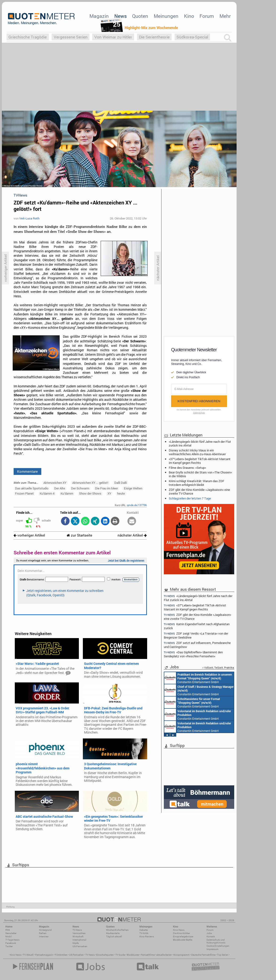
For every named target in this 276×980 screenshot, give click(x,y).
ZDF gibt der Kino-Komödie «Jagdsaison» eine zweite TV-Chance (199, 492)
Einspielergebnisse (183, 936)
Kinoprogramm (182, 955)
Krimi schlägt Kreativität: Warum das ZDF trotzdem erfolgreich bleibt (197, 483)
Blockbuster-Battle (183, 940)
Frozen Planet (24, 493)
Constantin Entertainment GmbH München (192, 678)
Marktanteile (113, 933)
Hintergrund (45, 930)
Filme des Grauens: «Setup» (187, 468)
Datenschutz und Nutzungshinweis (216, 941)
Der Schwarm (80, 488)
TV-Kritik (144, 933)
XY (109, 493)
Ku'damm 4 (47, 493)
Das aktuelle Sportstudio (32, 488)
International (79, 940)
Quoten (140, 16)
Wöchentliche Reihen (117, 930)
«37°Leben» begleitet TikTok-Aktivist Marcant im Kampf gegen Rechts (200, 461)
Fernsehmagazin (44, 955)
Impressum (213, 949)
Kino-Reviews (147, 936)
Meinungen (166, 16)
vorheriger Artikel (29, 535)
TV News (90, 955)
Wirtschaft (78, 936)
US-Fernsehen (80, 946)
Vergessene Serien (71, 37)
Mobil (9, 936)
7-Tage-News (12, 940)
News (121, 16)
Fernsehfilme (148, 955)
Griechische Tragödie (28, 37)
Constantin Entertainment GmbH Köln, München (197, 702)
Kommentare (27, 471)
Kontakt (211, 936)
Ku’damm (67, 493)
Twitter (9, 946)
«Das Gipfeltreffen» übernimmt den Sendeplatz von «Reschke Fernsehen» (193, 654)
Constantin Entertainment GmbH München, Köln (198, 690)
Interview (44, 936)
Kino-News (179, 930)
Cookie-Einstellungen (218, 946)
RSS (8, 930)
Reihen (43, 933)
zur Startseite (79, 535)
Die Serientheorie (154, 37)
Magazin (99, 16)
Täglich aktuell (114, 936)
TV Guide (120, 955)
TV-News (77, 930)
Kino (189, 16)
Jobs (209, 933)
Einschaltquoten (105, 955)
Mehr (225, 16)
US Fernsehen (77, 955)
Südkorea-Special (192, 37)
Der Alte (60, 488)
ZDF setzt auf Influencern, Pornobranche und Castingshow (197, 645)
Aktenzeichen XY (55, 483)
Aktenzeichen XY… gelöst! (90, 483)
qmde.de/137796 (137, 505)
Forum (207, 16)
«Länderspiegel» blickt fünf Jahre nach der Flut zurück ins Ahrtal (200, 443)
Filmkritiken (61, 955)
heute (121, 493)
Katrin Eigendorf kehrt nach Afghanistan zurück (197, 626)
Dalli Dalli (121, 483)
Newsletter (11, 933)
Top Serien (223, 955)
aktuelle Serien (164, 955)
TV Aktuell (28, 955)
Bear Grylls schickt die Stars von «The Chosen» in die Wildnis (200, 474)
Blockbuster (133, 955)
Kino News (16, 955)
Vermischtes (79, 933)
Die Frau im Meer (106, 488)
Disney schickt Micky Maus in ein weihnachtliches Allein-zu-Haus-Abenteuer (197, 452)
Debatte (144, 930)
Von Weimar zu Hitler (113, 37)
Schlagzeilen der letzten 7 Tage (190, 498)
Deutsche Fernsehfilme (203, 955)
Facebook (11, 943)
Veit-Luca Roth (29, 218)
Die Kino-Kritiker (181, 933)
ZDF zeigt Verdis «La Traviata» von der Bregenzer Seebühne (196, 635)
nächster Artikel (132, 535)
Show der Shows (90, 493)
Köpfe (76, 943)
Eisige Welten (133, 488)
